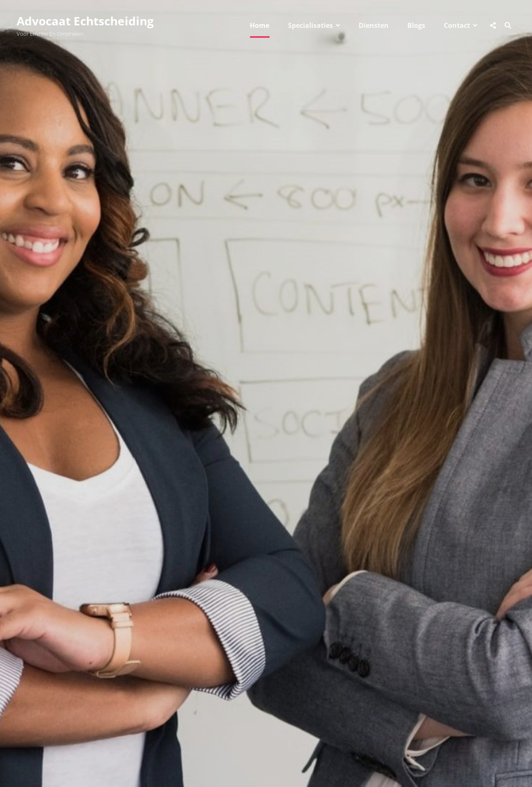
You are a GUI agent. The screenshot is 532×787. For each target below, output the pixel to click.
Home (260, 25)
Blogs (416, 25)
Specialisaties (310, 25)
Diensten (374, 25)
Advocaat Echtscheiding (85, 21)
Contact (457, 25)
